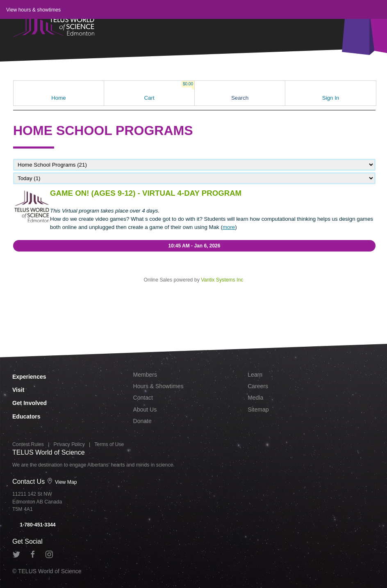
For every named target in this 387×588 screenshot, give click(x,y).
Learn (255, 375)
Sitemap (258, 410)
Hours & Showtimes (158, 386)
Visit (18, 390)
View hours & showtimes (33, 10)
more (229, 227)
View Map (62, 482)
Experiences (29, 377)
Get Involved (30, 403)
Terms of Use (109, 444)
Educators (26, 416)
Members (145, 375)
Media (255, 398)
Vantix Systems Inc (222, 280)
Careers (258, 386)
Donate (142, 421)
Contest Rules (28, 444)
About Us (145, 410)
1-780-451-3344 (34, 525)
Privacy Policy (69, 444)
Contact (143, 398)
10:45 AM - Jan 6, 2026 (195, 246)
